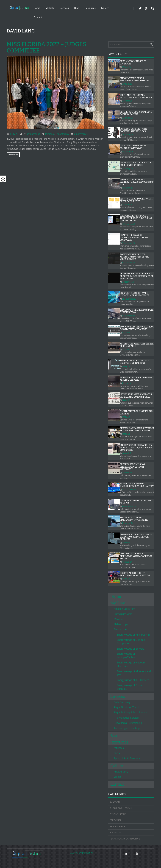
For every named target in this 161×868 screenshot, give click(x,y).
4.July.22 (14, 134)
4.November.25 (128, 316)
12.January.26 (127, 188)
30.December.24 (129, 490)
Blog (77, 8)
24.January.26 (128, 152)
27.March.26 (127, 101)
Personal (50, 134)
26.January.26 (128, 135)
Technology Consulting (127, 728)
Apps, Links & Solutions (127, 758)
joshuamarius (33, 134)
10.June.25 (126, 400)
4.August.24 (127, 562)
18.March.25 (127, 453)
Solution (115, 832)
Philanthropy (62, 134)
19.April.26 (126, 67)
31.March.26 (127, 84)
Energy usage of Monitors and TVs (134, 673)
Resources (90, 8)
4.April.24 (126, 579)
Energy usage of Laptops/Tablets (126, 655)
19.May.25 (126, 417)
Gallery (105, 8)
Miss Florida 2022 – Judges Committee (46, 47)
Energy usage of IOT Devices (133, 680)
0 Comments (81, 134)
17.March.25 (127, 473)
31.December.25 (129, 224)
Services (64, 8)
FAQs (117, 753)
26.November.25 (129, 299)
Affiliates (119, 748)
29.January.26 (128, 118)
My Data (50, 8)
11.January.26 (127, 205)
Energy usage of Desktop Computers (131, 642)
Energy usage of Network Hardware (131, 664)
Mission (118, 619)
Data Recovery (122, 702)
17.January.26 (127, 168)
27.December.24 (129, 506)
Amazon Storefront (125, 609)
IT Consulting (118, 814)
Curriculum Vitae (123, 614)
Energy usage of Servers (131, 649)
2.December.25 (128, 282)
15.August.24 (127, 543)
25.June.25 (126, 383)
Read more (13, 155)
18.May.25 (126, 434)
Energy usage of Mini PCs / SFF (134, 635)
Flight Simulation (121, 808)
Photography (121, 772)
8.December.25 (128, 243)
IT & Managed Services (127, 718)
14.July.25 (126, 366)
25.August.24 (128, 523)
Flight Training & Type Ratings (131, 712)
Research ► (121, 629)
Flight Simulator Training (128, 707)
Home (37, 8)
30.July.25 (126, 333)
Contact (38, 17)
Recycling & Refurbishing (128, 723)
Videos (118, 777)
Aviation (115, 802)
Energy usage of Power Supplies (130, 687)
